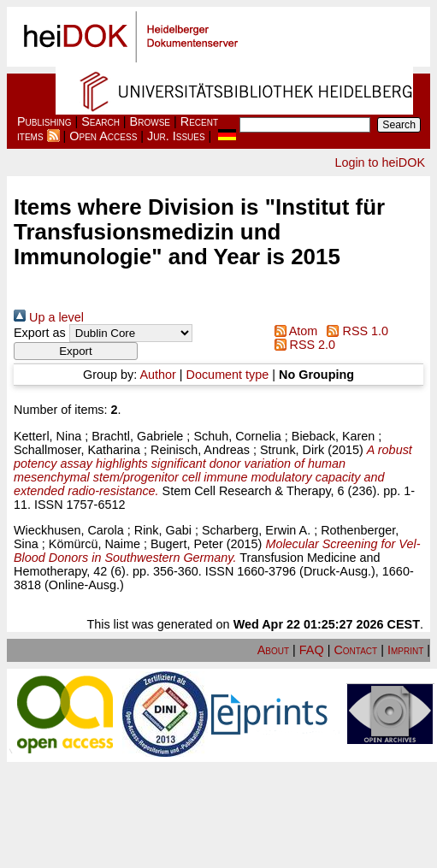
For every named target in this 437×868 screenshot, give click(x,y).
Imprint (405, 650)
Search (100, 121)
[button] (76, 351)
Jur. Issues (176, 136)
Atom (292, 331)
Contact (355, 650)
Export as (40, 333)
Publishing (44, 121)
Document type (228, 375)
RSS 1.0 (354, 331)
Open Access (103, 136)
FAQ (312, 650)
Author (157, 375)
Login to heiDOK (380, 162)
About (273, 650)
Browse (150, 121)
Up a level (49, 317)
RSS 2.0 (301, 345)
